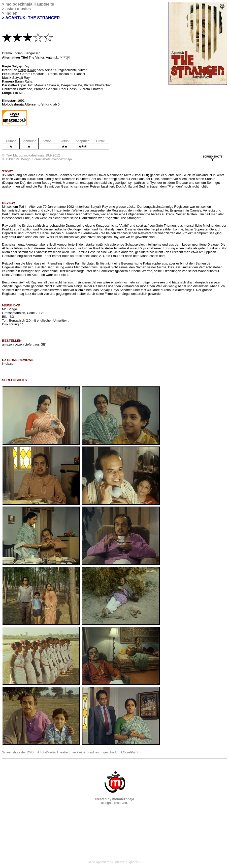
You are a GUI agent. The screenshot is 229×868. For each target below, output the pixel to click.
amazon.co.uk (12, 344)
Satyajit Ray (21, 66)
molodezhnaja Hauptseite (30, 4)
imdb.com (9, 364)
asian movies (18, 9)
